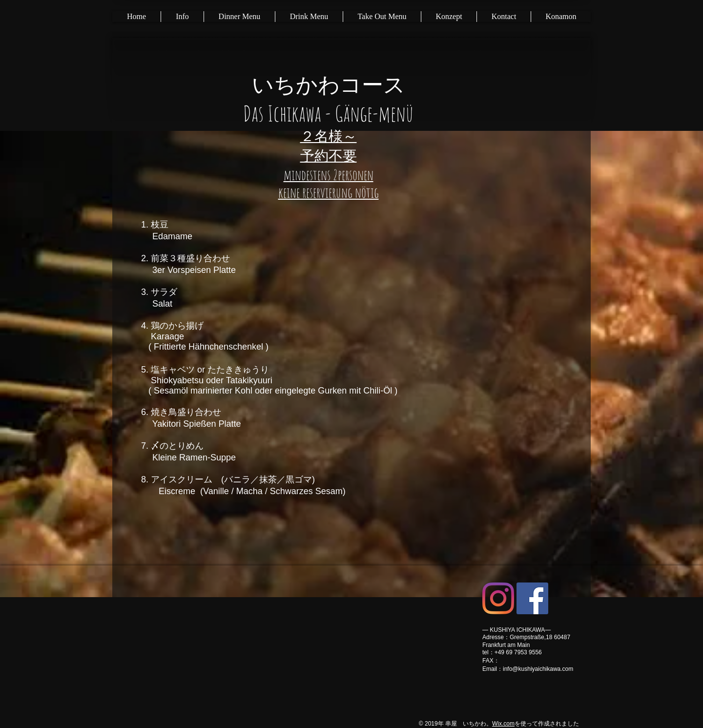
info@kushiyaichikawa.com (538, 669)
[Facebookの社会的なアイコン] (532, 598)
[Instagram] (498, 598)
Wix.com (503, 724)
